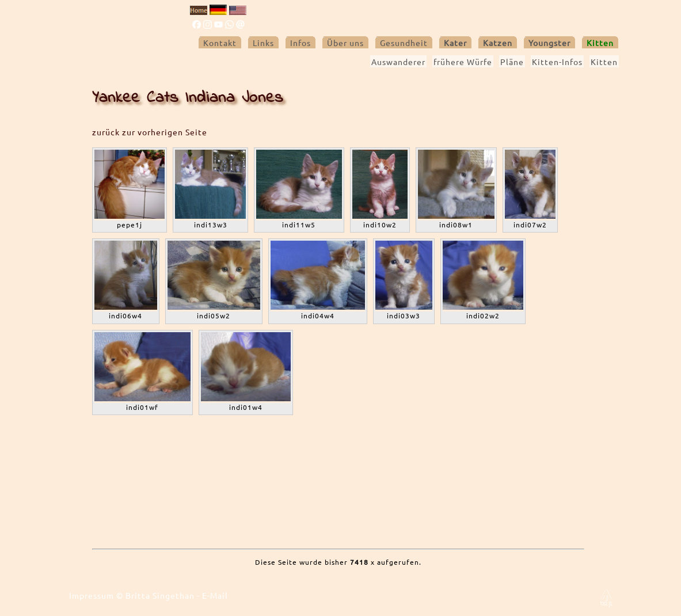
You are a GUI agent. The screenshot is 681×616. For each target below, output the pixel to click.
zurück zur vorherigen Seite (150, 132)
